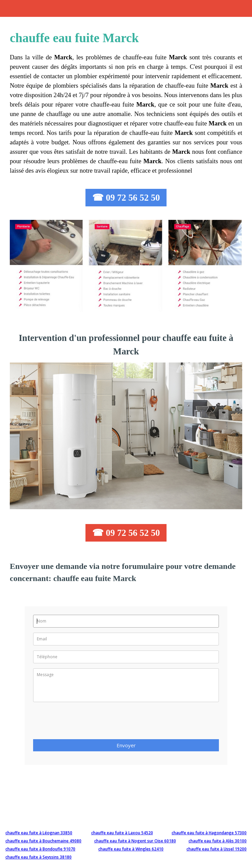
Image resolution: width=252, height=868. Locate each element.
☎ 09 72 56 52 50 (126, 198)
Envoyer (126, 745)
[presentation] (84, 723)
